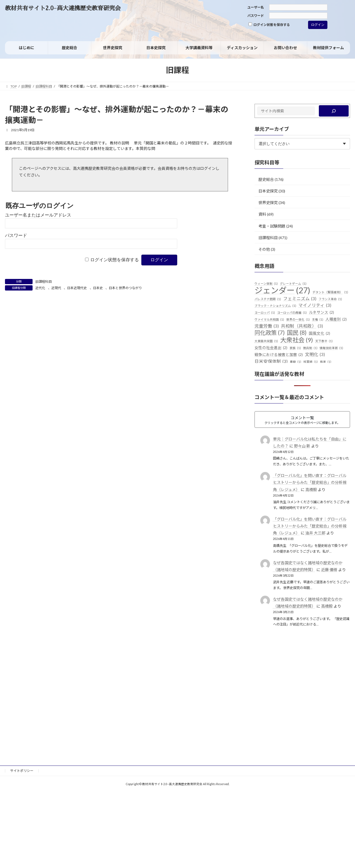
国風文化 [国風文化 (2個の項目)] (320, 334)
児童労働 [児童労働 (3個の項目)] (267, 326)
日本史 (98, 288)
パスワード (256, 16)
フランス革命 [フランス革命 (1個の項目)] (330, 299)
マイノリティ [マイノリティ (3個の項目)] (315, 305)
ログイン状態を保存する (269, 25)
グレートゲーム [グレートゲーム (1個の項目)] (293, 284)
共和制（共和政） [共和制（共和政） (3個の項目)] (302, 326)
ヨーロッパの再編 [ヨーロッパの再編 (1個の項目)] (292, 313)
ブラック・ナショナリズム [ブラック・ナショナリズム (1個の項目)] (275, 306)
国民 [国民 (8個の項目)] (297, 333)
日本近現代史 (77, 288)
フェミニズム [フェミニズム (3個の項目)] (300, 299)
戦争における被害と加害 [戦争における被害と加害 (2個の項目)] (279, 355)
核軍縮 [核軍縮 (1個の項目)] (311, 362)
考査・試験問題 (272, 226)
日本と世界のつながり (125, 288)
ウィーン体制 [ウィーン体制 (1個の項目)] (266, 284)
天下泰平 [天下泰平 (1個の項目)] (324, 341)
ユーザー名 (256, 7)
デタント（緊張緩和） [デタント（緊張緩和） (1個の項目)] (330, 292)
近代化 (40, 288)
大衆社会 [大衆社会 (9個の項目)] (297, 340)
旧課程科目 (44, 282)
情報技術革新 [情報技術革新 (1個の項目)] (331, 348)
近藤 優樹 (329, 570)
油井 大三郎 (315, 533)
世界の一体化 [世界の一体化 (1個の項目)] (298, 320)
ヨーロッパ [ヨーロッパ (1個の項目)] (265, 313)
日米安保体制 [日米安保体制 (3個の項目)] (271, 362)
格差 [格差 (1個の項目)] (326, 362)
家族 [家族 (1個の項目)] (295, 348)
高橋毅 (311, 490)
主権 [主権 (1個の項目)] (318, 320)
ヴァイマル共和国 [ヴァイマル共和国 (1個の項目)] (269, 320)
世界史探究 (268, 203)
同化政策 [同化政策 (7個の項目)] (270, 333)
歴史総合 (266, 179)
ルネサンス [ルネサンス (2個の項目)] (321, 313)
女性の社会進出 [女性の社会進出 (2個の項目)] (271, 348)
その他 (264, 249)
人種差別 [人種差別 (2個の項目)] (336, 320)
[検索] (334, 111)
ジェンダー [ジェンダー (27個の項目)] (282, 290)
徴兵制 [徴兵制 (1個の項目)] (310, 348)
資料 (262, 214)
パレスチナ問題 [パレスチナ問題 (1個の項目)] (268, 299)
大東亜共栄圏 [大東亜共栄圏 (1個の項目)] (266, 341)
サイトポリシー (22, 771)
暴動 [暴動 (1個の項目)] (296, 362)
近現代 (56, 288)
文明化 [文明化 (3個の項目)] (315, 355)
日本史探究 (268, 191)
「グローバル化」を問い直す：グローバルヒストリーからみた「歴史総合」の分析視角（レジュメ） (310, 482)
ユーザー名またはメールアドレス (38, 215)
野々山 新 (302, 446)
